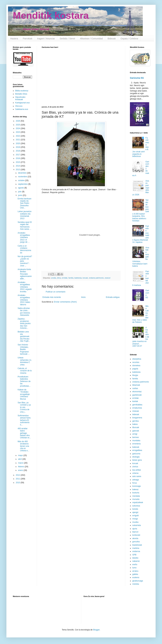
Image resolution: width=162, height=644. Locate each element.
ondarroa (136, 551)
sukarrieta (137, 525)
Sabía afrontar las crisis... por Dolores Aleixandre (24, 312)
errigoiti (135, 516)
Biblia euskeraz (22, 91)
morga (135, 519)
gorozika (136, 542)
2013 (18, 170)
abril (20, 459)
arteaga (136, 480)
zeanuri (108, 278)
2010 (18, 483)
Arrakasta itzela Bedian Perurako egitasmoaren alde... (25, 274)
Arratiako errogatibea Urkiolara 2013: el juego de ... (24, 238)
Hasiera (14, 39)
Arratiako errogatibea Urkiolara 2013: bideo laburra (24, 300)
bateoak (136, 447)
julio (20, 192)
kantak (135, 401)
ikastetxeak (137, 545)
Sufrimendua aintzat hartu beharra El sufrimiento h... (24, 420)
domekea (136, 366)
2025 (18, 125)
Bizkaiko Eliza (21, 94)
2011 (18, 479)
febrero (21, 467)
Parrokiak (28, 39)
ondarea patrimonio (96, 278)
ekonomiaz (137, 392)
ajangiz (135, 512)
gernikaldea (137, 405)
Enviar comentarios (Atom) (65, 302)
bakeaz (135, 489)
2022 (18, 136)
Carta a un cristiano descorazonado (24, 249)
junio (20, 195)
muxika (135, 522)
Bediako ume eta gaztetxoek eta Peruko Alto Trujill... (24, 336)
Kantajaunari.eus (22, 103)
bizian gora (137, 460)
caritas (135, 388)
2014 (18, 166)
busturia (136, 493)
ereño (135, 564)
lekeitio (135, 558)
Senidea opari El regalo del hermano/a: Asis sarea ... (25, 226)
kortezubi (136, 535)
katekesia (78, 278)
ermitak (65, 278)
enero (21, 470)
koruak (85, 278)
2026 (18, 121)
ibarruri (135, 532)
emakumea (137, 408)
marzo (21, 463)
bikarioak (136, 385)
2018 (18, 151)
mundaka (136, 441)
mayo (21, 455)
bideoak (136, 414)
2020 (18, 143)
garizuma (136, 454)
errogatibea (137, 450)
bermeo (136, 437)
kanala (135, 509)
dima (59, 278)
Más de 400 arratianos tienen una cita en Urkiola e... (23, 446)
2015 (18, 162)
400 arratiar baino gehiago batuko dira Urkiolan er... (24, 433)
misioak (136, 411)
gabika (135, 574)
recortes (136, 362)
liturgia (135, 375)
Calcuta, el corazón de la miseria (25, 371)
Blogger (96, 630)
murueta (136, 499)
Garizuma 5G (137, 78)
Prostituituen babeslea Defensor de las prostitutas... (24, 381)
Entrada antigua (113, 297)
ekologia (136, 457)
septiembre (23, 184)
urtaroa (135, 473)
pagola (135, 369)
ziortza (135, 467)
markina (136, 548)
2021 (18, 140)
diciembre (23, 173)
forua (134, 483)
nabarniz (136, 561)
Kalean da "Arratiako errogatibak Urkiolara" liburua (24, 394)
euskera (136, 577)
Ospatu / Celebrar (129, 39)
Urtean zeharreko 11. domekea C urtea (25, 361)
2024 (18, 128)
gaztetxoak (137, 395)
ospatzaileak (138, 502)
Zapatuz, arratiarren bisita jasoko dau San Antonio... (24, 323)
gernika (135, 421)
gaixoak (136, 431)
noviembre (23, 177)
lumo (134, 568)
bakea (135, 424)
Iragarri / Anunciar (46, 39)
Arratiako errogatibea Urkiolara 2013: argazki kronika (25, 287)
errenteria (136, 444)
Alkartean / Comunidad (91, 39)
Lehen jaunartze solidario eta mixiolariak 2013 (25, 215)
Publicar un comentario (56, 292)
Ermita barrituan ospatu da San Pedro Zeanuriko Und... (24, 203)
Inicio (83, 297)
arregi (135, 434)
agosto (21, 188)
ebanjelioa (137, 359)
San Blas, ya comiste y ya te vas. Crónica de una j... (24, 407)
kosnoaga (136, 486)
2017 (18, 155)
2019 (18, 147)
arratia (54, 278)
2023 (18, 132)
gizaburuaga (138, 581)
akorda (135, 538)
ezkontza (136, 506)
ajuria (135, 529)
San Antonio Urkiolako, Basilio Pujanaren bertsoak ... (24, 349)
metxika (136, 584)
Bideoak (112, 39)
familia (71, 278)
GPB (134, 555)
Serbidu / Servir (67, 39)
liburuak (136, 427)
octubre (22, 180)
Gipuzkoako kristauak (20, 98)
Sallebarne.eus (22, 109)
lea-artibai (137, 470)
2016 (18, 158)
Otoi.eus (19, 106)
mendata (136, 496)
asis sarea (137, 476)
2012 (18, 475)
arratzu (135, 571)
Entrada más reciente (52, 297)
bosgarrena (137, 418)
